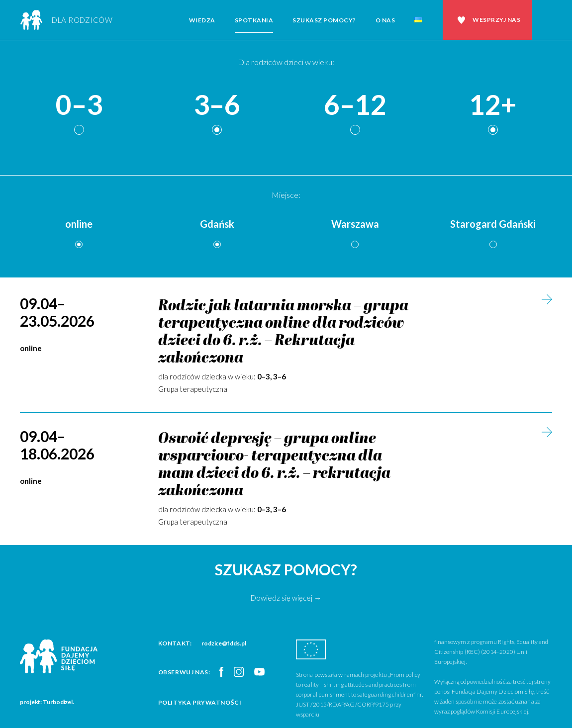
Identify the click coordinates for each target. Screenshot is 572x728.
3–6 (217, 105)
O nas (385, 20)
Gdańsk (217, 224)
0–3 (79, 105)
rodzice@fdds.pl (224, 643)
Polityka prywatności (200, 702)
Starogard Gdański (493, 224)
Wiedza (202, 20)
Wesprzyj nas (496, 20)
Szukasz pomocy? (324, 20)
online (79, 224)
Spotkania (254, 20)
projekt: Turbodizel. (47, 702)
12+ (493, 105)
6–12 (355, 105)
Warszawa (355, 224)
